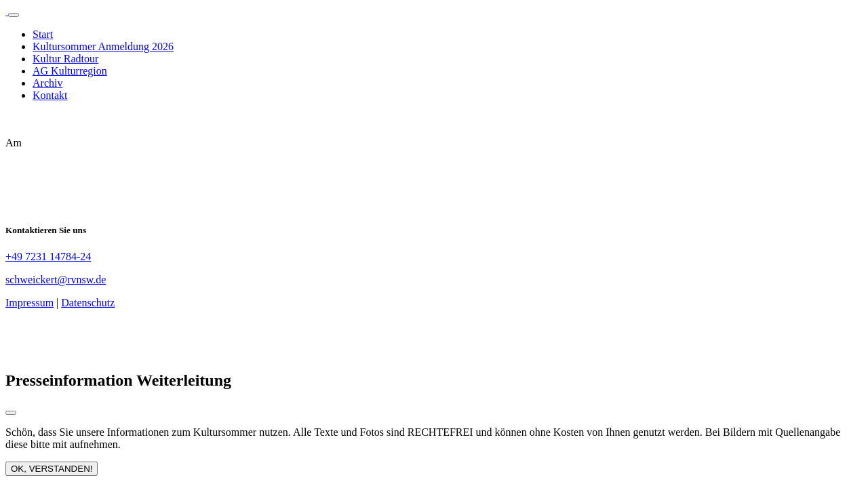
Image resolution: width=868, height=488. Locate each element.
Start (43, 34)
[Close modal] (11, 413)
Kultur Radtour (65, 59)
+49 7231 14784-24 (48, 257)
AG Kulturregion (70, 71)
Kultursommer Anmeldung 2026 (103, 46)
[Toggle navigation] (14, 15)
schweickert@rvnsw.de (56, 280)
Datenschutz (88, 303)
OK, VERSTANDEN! (52, 469)
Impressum (29, 303)
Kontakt (50, 95)
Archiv (47, 83)
